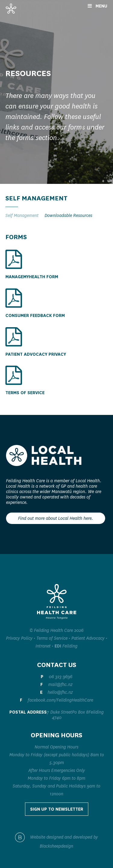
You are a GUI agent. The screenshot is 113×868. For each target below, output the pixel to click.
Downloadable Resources (68, 215)
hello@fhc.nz (60, 692)
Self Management (22, 215)
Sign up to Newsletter (57, 809)
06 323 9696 (61, 677)
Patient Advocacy (88, 638)
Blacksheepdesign (56, 846)
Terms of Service (52, 638)
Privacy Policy (19, 638)
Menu (97, 6)
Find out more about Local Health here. (56, 518)
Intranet (43, 646)
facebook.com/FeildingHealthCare (60, 700)
